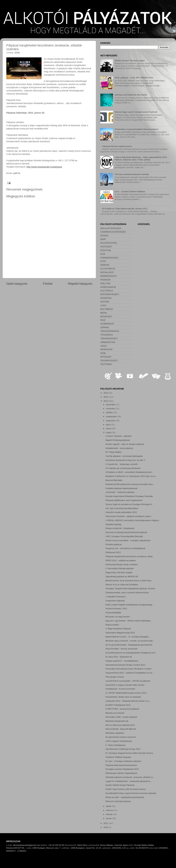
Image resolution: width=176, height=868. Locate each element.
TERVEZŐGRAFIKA (110, 331)
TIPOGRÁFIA (107, 335)
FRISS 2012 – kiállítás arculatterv (121, 560)
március (110, 810)
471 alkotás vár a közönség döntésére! (123, 468)
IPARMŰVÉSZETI (109, 276)
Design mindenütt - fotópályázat (120, 528)
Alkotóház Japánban (115, 733)
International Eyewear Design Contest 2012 (125, 665)
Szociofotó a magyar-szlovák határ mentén (125, 685)
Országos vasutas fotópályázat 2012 (122, 769)
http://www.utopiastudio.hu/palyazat (44, 167)
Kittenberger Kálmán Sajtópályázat (121, 773)
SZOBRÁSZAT (107, 324)
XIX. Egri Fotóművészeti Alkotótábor (122, 508)
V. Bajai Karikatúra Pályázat (118, 629)
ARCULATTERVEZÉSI (111, 228)
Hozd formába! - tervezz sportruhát (121, 649)
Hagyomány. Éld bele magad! (119, 572)
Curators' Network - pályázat (118, 436)
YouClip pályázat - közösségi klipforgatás (124, 456)
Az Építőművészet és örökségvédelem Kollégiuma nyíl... (131, 653)
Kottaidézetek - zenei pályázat (119, 448)
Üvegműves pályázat (115, 601)
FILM (103, 254)
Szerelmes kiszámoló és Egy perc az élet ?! (125, 460)
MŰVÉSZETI (106, 316)
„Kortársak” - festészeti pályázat (120, 492)
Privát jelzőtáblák (113, 612)
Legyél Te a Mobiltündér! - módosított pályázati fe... (129, 781)
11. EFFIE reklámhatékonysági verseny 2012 (126, 693)
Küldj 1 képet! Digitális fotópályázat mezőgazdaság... (130, 605)
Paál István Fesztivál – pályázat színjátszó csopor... (129, 516)
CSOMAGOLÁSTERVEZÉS (113, 232)
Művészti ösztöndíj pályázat (118, 801)
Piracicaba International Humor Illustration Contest (128, 669)
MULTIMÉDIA (107, 309)
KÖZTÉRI (105, 302)
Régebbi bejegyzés (80, 284)
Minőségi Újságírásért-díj (117, 721)
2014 (106, 393)
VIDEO (103, 346)
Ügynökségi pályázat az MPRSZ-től (122, 576)
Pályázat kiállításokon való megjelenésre (124, 500)
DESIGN (104, 235)
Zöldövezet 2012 (113, 552)
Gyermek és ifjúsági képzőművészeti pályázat (126, 532)
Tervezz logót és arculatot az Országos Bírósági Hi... (129, 504)
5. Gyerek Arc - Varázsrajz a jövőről (122, 464)
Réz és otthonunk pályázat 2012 (120, 725)
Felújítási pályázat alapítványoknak (121, 488)
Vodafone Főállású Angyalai (118, 757)
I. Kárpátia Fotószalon (115, 596)
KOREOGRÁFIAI (108, 287)
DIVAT (103, 239)
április (109, 806)
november (111, 408)
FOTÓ (103, 261)
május (109, 432)
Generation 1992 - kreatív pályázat (121, 717)
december (111, 404)
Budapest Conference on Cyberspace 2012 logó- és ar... (131, 476)
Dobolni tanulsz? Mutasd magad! (130, 60)
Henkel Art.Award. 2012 (116, 608)
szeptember (112, 416)
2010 (106, 827)
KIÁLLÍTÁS (105, 283)
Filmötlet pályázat (113, 544)
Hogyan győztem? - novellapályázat (122, 661)
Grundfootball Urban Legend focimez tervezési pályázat (131, 793)
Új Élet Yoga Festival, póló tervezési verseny (126, 789)
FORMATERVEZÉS (109, 258)
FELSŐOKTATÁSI (109, 243)
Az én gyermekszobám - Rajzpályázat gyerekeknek (129, 645)
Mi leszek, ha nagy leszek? (118, 617)
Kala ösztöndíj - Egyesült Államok (121, 729)
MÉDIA (104, 313)
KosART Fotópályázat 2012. (118, 705)
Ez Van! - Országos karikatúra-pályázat (123, 761)
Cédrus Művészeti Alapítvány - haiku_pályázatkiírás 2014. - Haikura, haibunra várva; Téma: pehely (142, 158)
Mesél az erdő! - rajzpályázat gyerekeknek (125, 797)
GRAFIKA (105, 265)
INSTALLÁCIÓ (107, 272)
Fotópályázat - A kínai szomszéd (120, 689)
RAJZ (103, 320)
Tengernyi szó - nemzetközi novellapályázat (125, 548)
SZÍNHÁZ (105, 327)
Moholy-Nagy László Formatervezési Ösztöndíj (136, 112)
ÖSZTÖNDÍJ (106, 364)
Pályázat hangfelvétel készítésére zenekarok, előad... (130, 556)
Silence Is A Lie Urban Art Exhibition (122, 585)
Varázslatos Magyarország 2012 (120, 633)
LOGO (103, 305)
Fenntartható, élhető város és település (123, 697)
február (109, 814)
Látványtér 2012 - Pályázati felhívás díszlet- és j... (128, 701)
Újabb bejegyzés (17, 284)
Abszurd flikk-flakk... (115, 480)
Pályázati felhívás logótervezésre (117, 146)
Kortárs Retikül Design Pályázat (120, 785)
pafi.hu (17, 173)
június (109, 428)
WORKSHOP (106, 349)
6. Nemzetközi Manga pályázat (120, 568)
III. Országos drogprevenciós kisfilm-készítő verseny (129, 753)
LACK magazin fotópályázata (119, 741)
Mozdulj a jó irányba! (115, 713)
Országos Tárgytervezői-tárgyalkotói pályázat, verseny (130, 588)
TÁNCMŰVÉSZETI (109, 338)
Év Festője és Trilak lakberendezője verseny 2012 (125, 209)
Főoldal (48, 284)
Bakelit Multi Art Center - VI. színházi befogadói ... (128, 637)
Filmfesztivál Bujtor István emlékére (122, 564)
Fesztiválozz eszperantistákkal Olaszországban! (137, 129)
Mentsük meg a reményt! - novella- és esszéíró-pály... (130, 641)
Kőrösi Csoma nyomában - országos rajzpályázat (128, 540)
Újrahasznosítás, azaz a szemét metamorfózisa (127, 592)
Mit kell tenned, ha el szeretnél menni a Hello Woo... (129, 580)
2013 (106, 397)
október (110, 412)
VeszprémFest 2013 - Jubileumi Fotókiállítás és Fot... (130, 673)
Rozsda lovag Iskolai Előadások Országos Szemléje (129, 496)
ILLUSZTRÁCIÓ (108, 269)
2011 (106, 823)
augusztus (111, 420)
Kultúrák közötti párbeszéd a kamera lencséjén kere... (130, 484)
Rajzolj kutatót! (112, 625)
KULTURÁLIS (107, 291)
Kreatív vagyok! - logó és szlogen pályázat (125, 444)
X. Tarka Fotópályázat (115, 745)
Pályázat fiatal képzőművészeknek (121, 765)
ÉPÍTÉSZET (106, 357)
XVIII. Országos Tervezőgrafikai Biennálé (124, 536)
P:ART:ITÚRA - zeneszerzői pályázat (122, 709)
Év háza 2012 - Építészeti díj (119, 657)
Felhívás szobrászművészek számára (132, 174)
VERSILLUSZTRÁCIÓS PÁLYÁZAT (131, 95)
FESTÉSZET (106, 247)
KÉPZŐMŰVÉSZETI (110, 294)
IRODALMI (105, 280)
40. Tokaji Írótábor (114, 452)
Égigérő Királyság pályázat (118, 440)
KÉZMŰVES (106, 298)
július (109, 424)
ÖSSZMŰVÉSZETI (109, 360)
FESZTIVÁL (106, 250)
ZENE (17, 53)
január (109, 818)
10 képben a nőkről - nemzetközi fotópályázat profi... (129, 472)
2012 (106, 401)
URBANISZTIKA (108, 342)
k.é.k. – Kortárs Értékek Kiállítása (130, 191)
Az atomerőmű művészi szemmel (121, 737)
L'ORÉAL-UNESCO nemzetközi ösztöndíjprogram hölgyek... (133, 520)
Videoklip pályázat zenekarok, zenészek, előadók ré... (130, 777)
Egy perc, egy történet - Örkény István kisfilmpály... (129, 621)
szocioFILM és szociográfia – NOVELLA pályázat (128, 681)
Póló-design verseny (115, 677)
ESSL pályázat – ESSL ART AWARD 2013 (134, 78)
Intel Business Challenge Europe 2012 (123, 749)
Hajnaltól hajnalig (113, 524)
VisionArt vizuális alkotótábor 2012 (121, 512)
